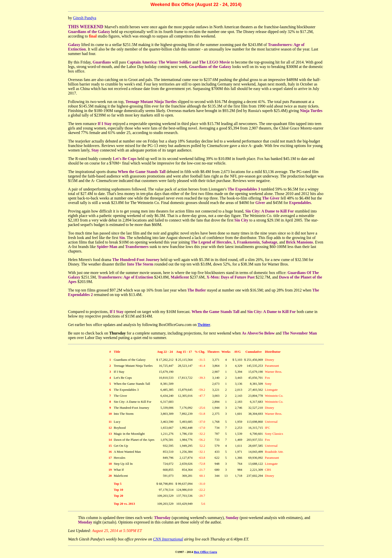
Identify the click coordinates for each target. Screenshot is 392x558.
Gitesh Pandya (85, 18)
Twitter (204, 325)
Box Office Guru (205, 552)
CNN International (168, 539)
